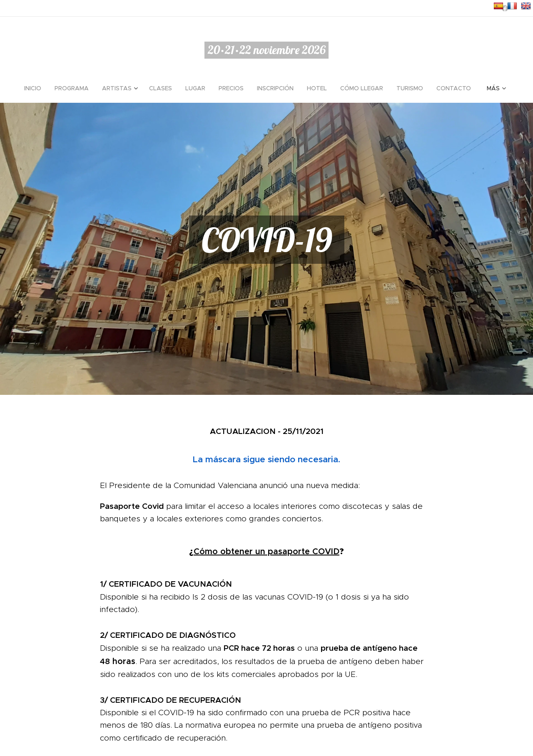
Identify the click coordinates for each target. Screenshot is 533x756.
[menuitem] (36, 88)
